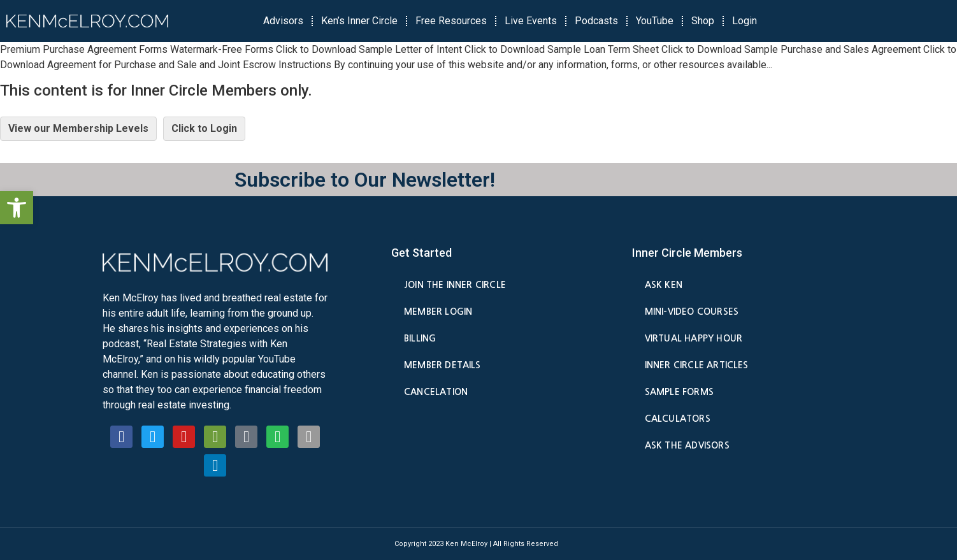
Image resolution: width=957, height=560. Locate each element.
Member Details (443, 365)
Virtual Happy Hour (694, 338)
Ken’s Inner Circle (359, 21)
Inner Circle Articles (697, 365)
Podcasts (596, 21)
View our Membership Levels (78, 128)
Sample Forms (679, 392)
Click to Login (204, 128)
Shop (703, 21)
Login (745, 21)
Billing (420, 338)
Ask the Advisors (687, 445)
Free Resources (451, 21)
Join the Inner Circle (455, 285)
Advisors (283, 21)
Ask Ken (664, 285)
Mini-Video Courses (692, 312)
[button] (17, 208)
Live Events (531, 21)
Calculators (678, 419)
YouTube (655, 21)
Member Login (438, 312)
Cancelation (436, 392)
